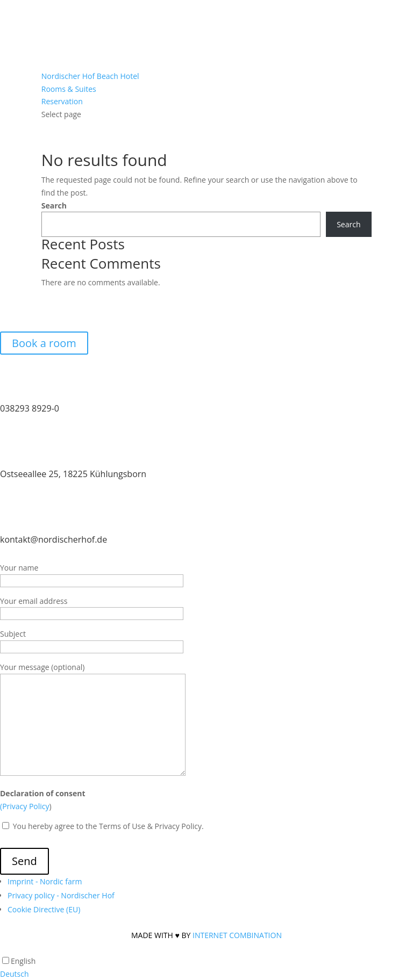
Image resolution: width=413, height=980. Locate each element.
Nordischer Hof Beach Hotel (90, 76)
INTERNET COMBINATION (237, 935)
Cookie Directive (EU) (44, 909)
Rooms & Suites (69, 89)
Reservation (62, 101)
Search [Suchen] (348, 224)
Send (24, 861)
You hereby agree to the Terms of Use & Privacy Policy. (107, 826)
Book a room (44, 343)
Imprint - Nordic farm (45, 881)
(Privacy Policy (25, 806)
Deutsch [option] (15, 974)
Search (54, 206)
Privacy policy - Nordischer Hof (61, 895)
